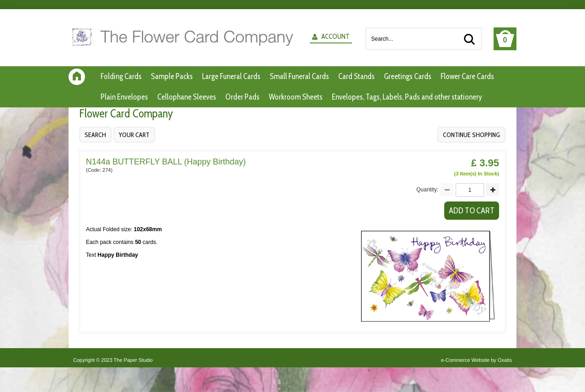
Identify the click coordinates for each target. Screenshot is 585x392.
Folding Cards (121, 76)
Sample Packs (172, 76)
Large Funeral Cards (231, 76)
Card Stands (356, 76)
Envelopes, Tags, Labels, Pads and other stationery (407, 97)
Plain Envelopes (124, 97)
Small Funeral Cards (299, 76)
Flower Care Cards (467, 76)
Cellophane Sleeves (187, 97)
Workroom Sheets (296, 97)
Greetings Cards (408, 76)
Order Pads (242, 97)
